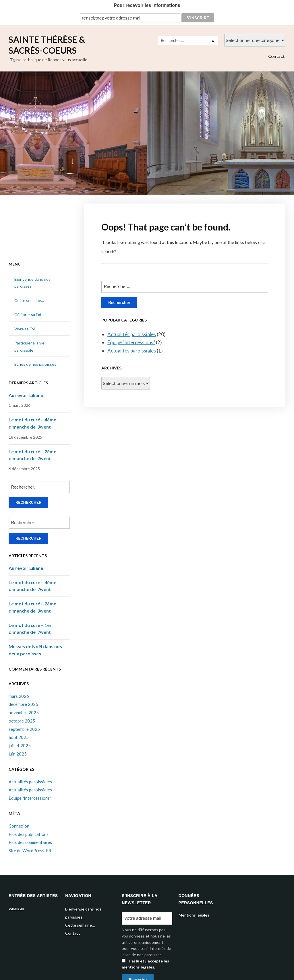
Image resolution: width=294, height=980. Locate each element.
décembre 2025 (23, 704)
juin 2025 (18, 754)
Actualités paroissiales (132, 334)
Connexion (19, 826)
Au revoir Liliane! (27, 395)
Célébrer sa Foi (28, 314)
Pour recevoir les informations (147, 5)
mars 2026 (19, 696)
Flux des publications (29, 834)
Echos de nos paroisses (35, 364)
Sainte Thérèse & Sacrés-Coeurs (47, 45)
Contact (276, 56)
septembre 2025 (24, 729)
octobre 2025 (22, 721)
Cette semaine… (29, 300)
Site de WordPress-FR (30, 851)
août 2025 (19, 737)
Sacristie (16, 908)
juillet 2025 (20, 745)
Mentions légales (194, 915)
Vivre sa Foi (25, 329)
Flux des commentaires (30, 842)
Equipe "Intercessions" (131, 342)
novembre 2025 (24, 712)
